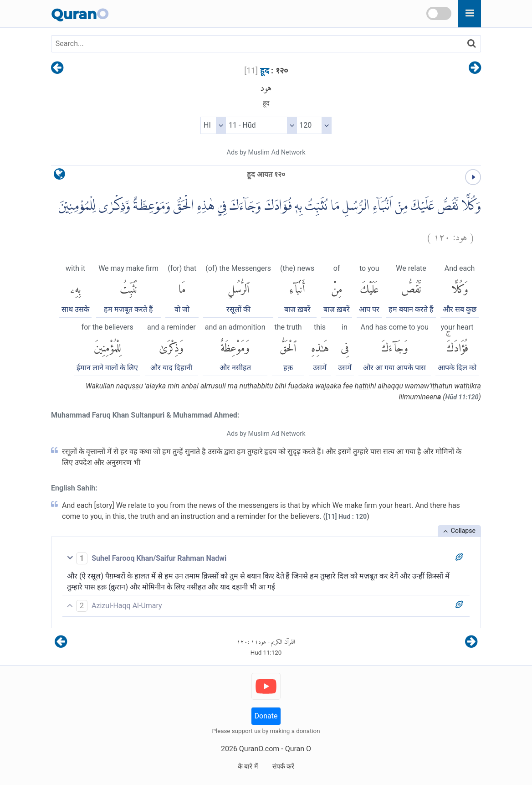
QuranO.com (259, 749)
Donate (266, 716)
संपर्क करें (283, 766)
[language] (59, 176)
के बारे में (248, 766)
